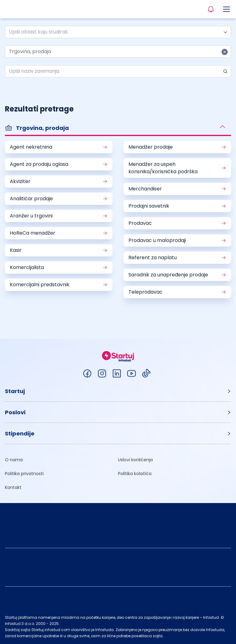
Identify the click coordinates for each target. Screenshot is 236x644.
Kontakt (13, 487)
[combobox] (116, 32)
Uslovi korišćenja (135, 460)
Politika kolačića (135, 474)
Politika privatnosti (24, 474)
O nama (14, 460)
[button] (118, 129)
